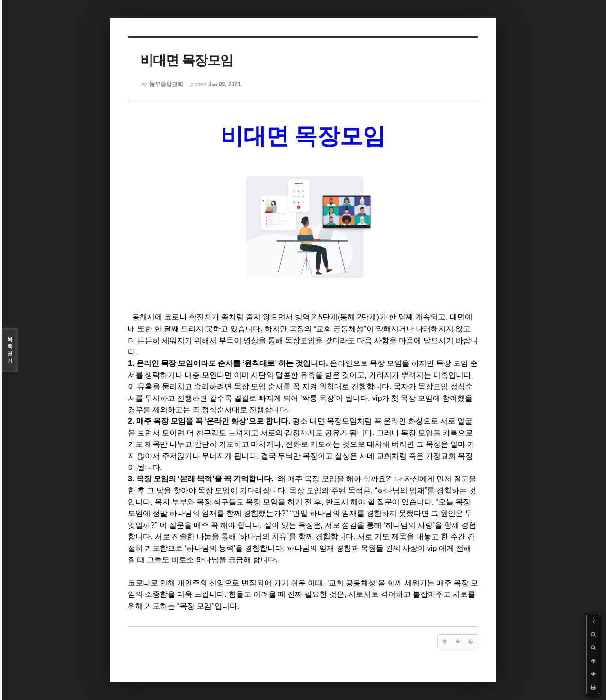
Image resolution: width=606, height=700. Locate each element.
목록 (10, 350)
